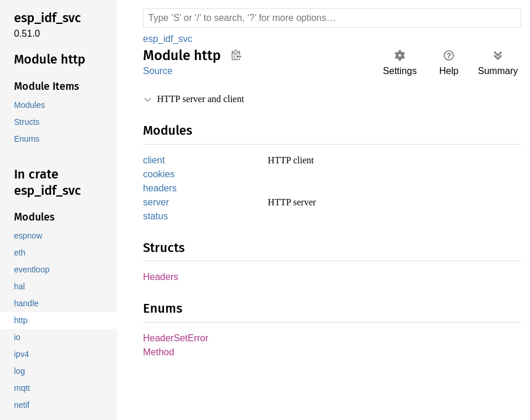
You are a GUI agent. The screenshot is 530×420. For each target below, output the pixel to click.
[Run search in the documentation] (332, 18)
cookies (159, 175)
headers (160, 190)
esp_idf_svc (168, 39)
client (155, 161)
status (156, 219)
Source (158, 71)
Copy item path (236, 55)
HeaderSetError (176, 342)
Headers (161, 280)
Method (159, 357)
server (156, 204)
